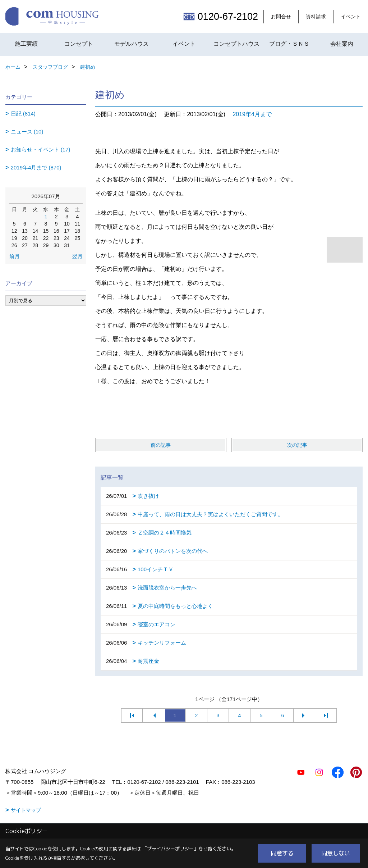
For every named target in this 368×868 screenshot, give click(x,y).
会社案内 (342, 44)
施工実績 (26, 44)
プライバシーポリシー (170, 849)
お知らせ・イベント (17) (41, 149)
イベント (351, 17)
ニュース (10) (27, 131)
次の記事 (297, 445)
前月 (14, 256)
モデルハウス (132, 44)
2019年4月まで (252, 114)
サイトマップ (26, 810)
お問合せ (281, 17)
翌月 (77, 256)
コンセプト (79, 44)
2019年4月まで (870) (36, 167)
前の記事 (161, 445)
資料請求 (316, 17)
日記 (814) (23, 113)
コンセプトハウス (236, 44)
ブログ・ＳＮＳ (289, 44)
